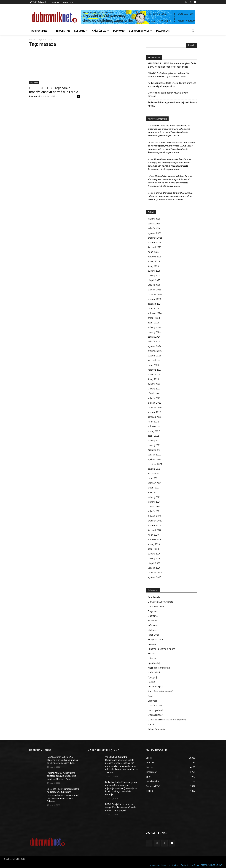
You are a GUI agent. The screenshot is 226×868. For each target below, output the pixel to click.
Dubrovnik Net (36, 96)
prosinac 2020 (155, 521)
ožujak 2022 (154, 450)
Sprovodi (152, 701)
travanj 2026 (154, 219)
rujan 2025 (153, 252)
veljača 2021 (154, 511)
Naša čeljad (154, 672)
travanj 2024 (154, 332)
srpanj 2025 (154, 261)
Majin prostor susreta (159, 668)
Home (32, 39)
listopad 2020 (155, 530)
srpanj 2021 (154, 488)
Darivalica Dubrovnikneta (161, 602)
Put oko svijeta (155, 687)
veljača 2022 (154, 455)
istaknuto (153, 630)
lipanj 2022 (153, 436)
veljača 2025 (154, 285)
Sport (151, 696)
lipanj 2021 (153, 492)
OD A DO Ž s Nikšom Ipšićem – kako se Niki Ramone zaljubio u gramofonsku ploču (169, 75)
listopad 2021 (155, 473)
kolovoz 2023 (155, 370)
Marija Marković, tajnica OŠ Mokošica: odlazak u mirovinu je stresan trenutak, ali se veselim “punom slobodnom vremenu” (170, 196)
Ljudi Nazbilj (154, 663)
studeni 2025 (154, 242)
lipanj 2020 (153, 549)
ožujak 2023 (154, 393)
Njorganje (153, 677)
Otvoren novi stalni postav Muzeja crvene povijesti (168, 94)
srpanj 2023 (154, 374)
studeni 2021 (154, 469)
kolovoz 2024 (155, 313)
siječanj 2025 (155, 290)
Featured (152, 621)
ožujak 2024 (154, 337)
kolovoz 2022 (155, 426)
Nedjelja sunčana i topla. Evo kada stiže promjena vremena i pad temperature (172, 85)
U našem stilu (155, 705)
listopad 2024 (155, 304)
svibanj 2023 (154, 384)
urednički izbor (155, 715)
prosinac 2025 (155, 238)
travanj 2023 (154, 389)
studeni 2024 (154, 299)
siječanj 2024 (155, 346)
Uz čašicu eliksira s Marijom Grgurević (167, 720)
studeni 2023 (154, 356)
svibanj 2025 (154, 271)
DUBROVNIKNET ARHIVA (212, 865)
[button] (193, 31)
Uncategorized (155, 710)
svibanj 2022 (154, 440)
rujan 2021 (153, 478)
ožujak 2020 (154, 563)
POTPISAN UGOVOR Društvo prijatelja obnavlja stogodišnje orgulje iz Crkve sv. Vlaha (62, 776)
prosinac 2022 (155, 407)
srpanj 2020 (154, 544)
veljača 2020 (154, 568)
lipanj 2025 (153, 266)
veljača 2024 (154, 341)
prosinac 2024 (155, 294)
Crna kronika (154, 597)
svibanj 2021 (154, 497)
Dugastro (153, 611)
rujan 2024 (153, 308)
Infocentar (153, 625)
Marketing (166, 865)
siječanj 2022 (155, 459)
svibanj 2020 (154, 554)
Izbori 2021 (153, 635)
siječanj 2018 (155, 577)
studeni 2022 (154, 412)
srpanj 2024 (154, 318)
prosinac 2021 (155, 464)
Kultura (151, 654)
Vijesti (151, 724)
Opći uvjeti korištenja (190, 865)
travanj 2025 (154, 275)
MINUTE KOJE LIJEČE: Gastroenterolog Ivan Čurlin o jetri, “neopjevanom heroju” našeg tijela (172, 65)
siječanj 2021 (155, 516)
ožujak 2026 (154, 224)
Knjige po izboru (156, 639)
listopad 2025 (155, 247)
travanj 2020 (154, 558)
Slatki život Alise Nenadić (160, 691)
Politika (152, 682)
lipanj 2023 (153, 379)
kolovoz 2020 (155, 539)
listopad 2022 (155, 417)
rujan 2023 (153, 365)
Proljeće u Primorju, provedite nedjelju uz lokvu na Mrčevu (172, 104)
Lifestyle (152, 658)
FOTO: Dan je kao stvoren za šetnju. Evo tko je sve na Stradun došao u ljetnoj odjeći (121, 807)
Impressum (155, 865)
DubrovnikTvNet (156, 606)
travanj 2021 (154, 502)
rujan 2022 (153, 422)
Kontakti (175, 865)
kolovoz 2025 (155, 257)
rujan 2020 (153, 535)
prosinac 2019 (155, 572)
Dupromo (34, 83)
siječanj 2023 (155, 403)
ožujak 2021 (154, 506)
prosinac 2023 (155, 351)
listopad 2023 (155, 360)
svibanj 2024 (154, 327)
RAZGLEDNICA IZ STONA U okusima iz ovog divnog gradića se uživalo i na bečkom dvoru (62, 760)
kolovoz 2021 (155, 483)
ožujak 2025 (154, 280)
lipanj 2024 (153, 323)
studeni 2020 (154, 525)
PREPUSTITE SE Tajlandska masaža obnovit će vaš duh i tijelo (54, 90)
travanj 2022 (154, 445)
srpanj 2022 (154, 431)
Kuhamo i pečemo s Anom (161, 649)
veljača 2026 (154, 228)
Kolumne (152, 644)
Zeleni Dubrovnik (156, 729)
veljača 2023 (154, 398)
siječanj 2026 (155, 233)
